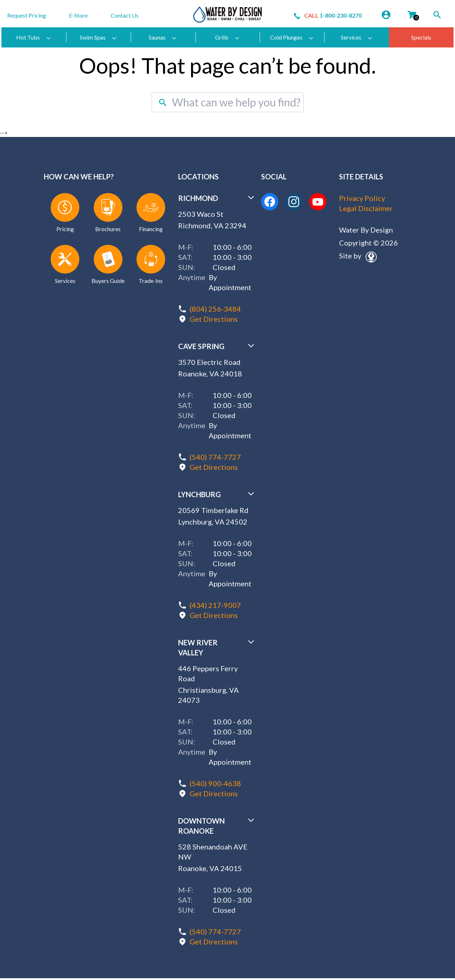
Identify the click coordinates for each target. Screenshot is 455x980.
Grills (228, 37)
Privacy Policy (362, 198)
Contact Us (125, 15)
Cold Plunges (292, 37)
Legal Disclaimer (366, 208)
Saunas (163, 37)
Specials (421, 37)
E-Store (78, 15)
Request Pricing (27, 15)
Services (357, 37)
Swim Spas (98, 37)
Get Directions (214, 319)
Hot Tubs (34, 37)
